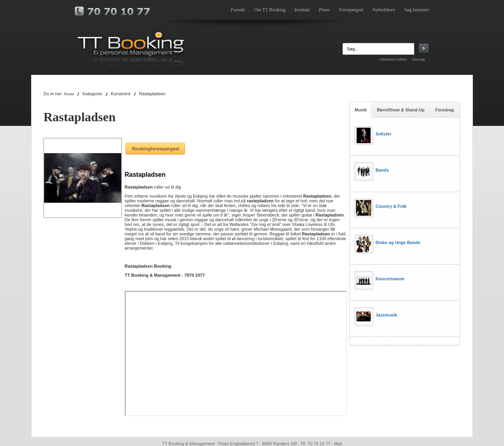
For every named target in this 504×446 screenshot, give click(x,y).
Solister (384, 134)
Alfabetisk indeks (393, 59)
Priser (324, 10)
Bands (382, 170)
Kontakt (302, 10)
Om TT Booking (270, 10)
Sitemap (419, 59)
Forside (238, 10)
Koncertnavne (390, 279)
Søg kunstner (417, 10)
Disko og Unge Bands (398, 242)
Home (69, 94)
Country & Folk (391, 206)
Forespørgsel (351, 10)
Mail (338, 444)
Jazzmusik (386, 315)
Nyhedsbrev (384, 10)
